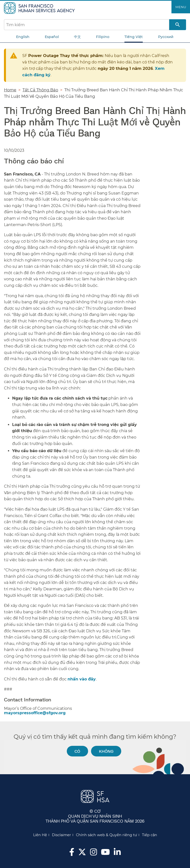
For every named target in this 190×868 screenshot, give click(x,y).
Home (10, 90)
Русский (166, 37)
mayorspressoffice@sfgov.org (35, 713)
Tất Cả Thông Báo (40, 90)
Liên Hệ (40, 835)
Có (77, 751)
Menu (181, 7)
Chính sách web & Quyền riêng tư (107, 835)
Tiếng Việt (134, 37)
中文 (77, 37)
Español (52, 37)
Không (106, 751)
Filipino (103, 37)
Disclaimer (61, 835)
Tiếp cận (150, 835)
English (23, 37)
